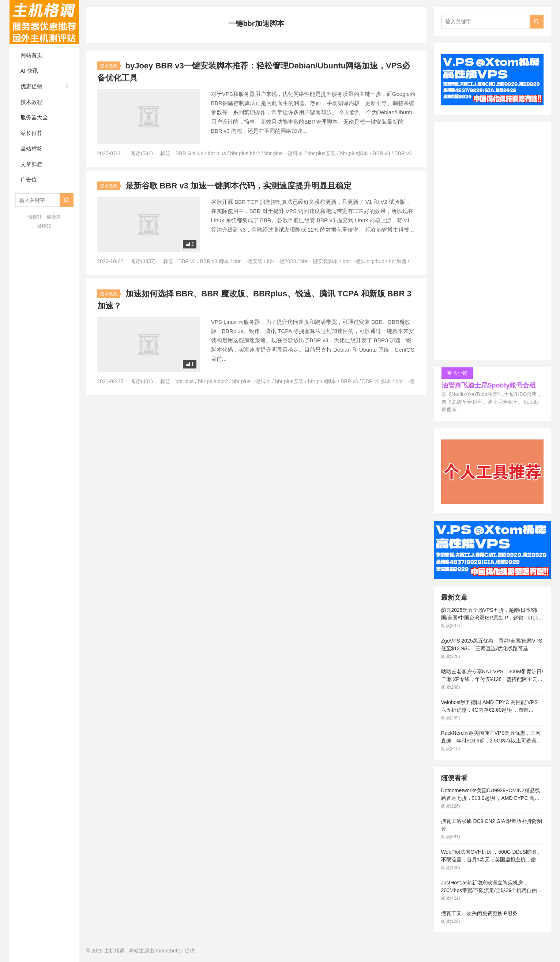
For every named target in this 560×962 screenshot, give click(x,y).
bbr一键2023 (281, 261)
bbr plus (217, 153)
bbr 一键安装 (248, 261)
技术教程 (31, 102)
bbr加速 (398, 261)
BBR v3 (381, 153)
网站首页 (31, 55)
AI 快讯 (29, 71)
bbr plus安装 (322, 153)
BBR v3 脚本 (215, 261)
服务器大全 (34, 117)
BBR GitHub (189, 153)
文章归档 (31, 164)
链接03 (44, 226)
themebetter (170, 951)
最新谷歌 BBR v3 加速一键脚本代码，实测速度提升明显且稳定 (238, 186)
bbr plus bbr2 (245, 153)
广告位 (29, 179)
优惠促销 (31, 86)
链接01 (35, 217)
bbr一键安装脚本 (319, 261)
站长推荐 (31, 133)
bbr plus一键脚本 (284, 153)
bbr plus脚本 (354, 153)
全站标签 (31, 148)
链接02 (53, 217)
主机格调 (44, 22)
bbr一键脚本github (364, 261)
